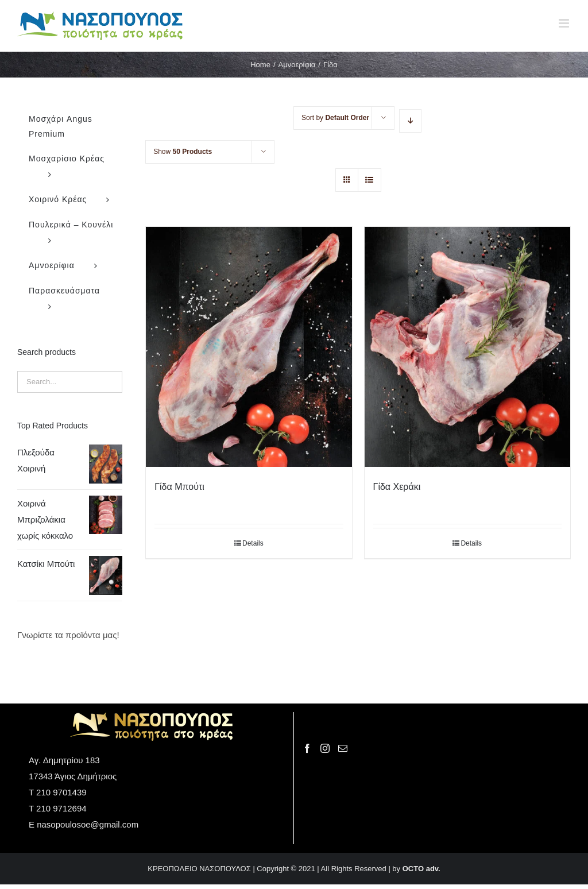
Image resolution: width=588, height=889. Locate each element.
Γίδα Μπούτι (179, 487)
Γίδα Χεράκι (397, 487)
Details (253, 543)
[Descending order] (410, 121)
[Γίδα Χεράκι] (467, 347)
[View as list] (370, 180)
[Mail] (343, 748)
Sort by (335, 118)
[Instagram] (325, 748)
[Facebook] (307, 748)
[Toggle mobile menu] (565, 23)
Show (183, 152)
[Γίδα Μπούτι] (249, 347)
